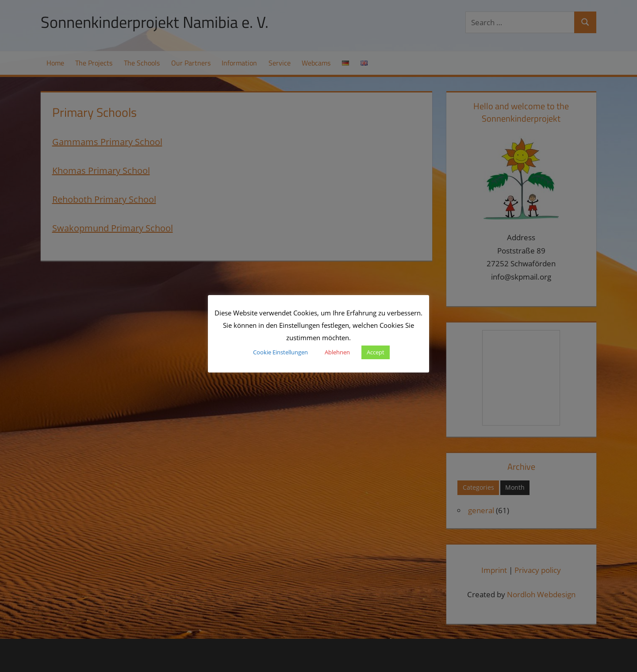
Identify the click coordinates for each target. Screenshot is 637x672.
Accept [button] (376, 352)
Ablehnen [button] (337, 352)
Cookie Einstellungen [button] (280, 352)
